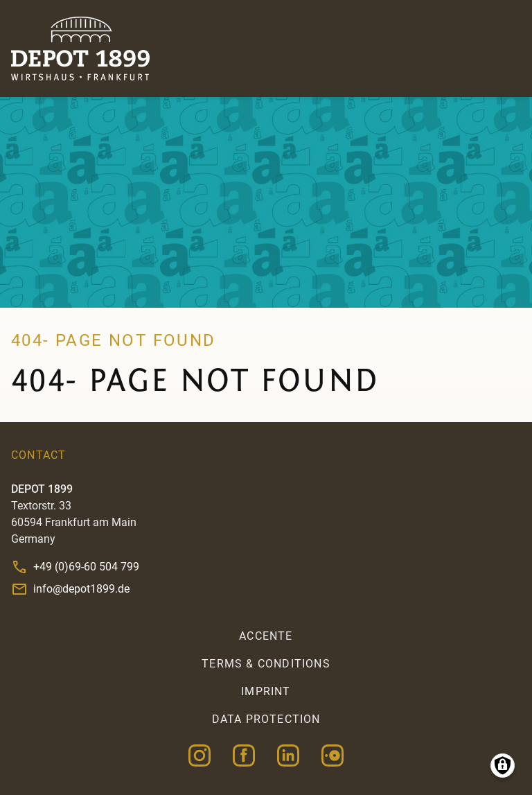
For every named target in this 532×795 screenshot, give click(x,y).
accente (266, 636)
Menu (507, 49)
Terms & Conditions (266, 664)
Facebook (244, 755)
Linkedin (288, 755)
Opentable (332, 755)
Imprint (266, 691)
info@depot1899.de (81, 589)
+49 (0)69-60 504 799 (86, 567)
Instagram (199, 755)
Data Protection (266, 719)
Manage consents (503, 766)
